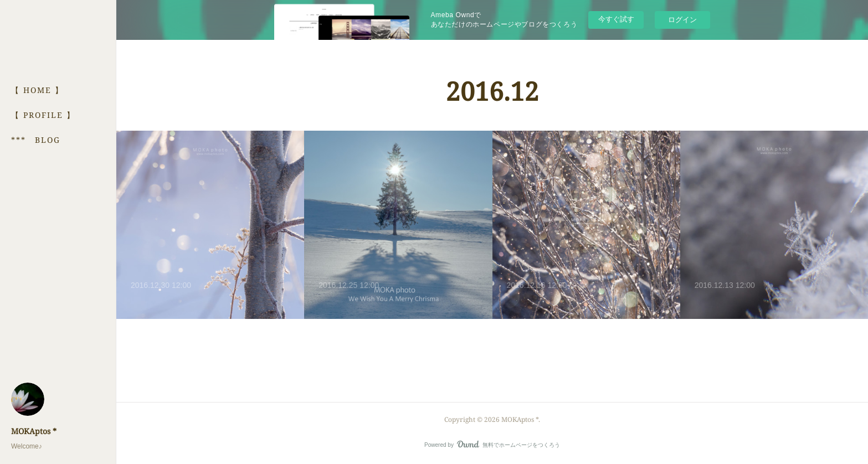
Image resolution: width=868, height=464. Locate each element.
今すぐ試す (616, 19)
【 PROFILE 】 (43, 115)
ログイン (682, 20)
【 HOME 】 (37, 90)
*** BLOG (36, 140)
